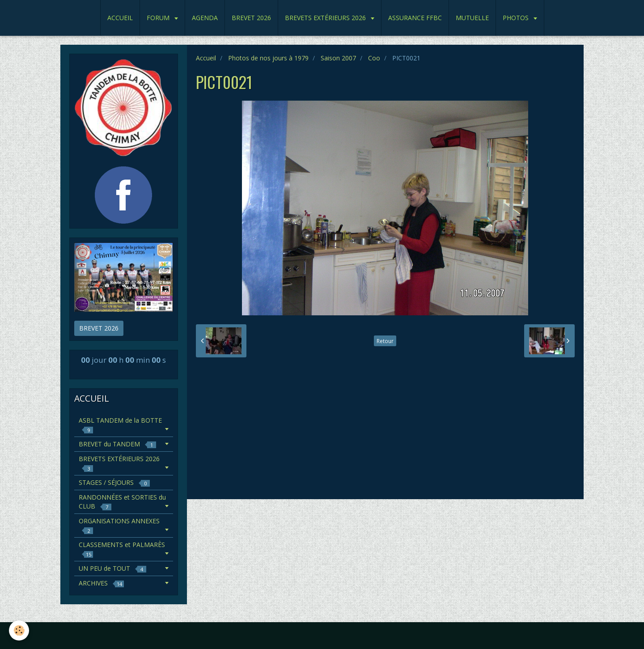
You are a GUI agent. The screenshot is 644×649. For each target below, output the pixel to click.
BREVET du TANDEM (117, 444)
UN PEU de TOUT (112, 568)
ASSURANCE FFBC (415, 18)
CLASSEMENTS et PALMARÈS (122, 549)
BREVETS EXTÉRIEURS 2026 (326, 18)
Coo (374, 58)
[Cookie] (19, 630)
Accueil (206, 58)
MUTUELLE (472, 18)
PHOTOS (517, 18)
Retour (385, 341)
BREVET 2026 (251, 18)
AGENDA (205, 18)
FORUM (159, 18)
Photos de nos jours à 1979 (268, 58)
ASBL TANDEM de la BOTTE (120, 425)
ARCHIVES (101, 583)
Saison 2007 (338, 58)
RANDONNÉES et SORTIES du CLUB (122, 502)
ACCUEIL (120, 18)
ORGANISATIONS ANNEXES (119, 525)
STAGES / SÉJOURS (114, 482)
